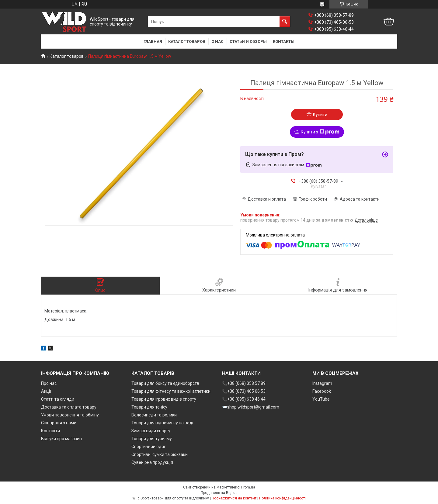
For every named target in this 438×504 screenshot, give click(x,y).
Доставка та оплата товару (69, 407)
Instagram (322, 383)
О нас (217, 41)
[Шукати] (285, 22)
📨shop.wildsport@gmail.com (251, 407)
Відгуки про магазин (61, 439)
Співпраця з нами (59, 423)
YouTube (321, 399)
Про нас (49, 383)
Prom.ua (248, 487)
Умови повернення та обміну (70, 415)
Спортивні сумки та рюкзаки (160, 454)
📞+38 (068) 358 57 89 (244, 383)
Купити (320, 115)
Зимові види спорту (151, 431)
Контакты (284, 41)
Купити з (320, 132)
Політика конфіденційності (282, 498)
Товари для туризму (152, 439)
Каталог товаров (187, 41)
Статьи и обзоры (248, 41)
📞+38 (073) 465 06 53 (244, 391)
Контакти (50, 431)
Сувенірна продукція (152, 462)
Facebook (322, 391)
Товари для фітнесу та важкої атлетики (171, 391)
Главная (153, 41)
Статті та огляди (58, 399)
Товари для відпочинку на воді (162, 423)
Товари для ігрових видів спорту (164, 399)
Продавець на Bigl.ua (219, 493)
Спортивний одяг (149, 447)
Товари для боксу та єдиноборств (165, 383)
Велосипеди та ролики (154, 415)
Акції (46, 391)
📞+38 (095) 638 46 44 (244, 399)
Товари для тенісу (149, 407)
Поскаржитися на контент (234, 498)
